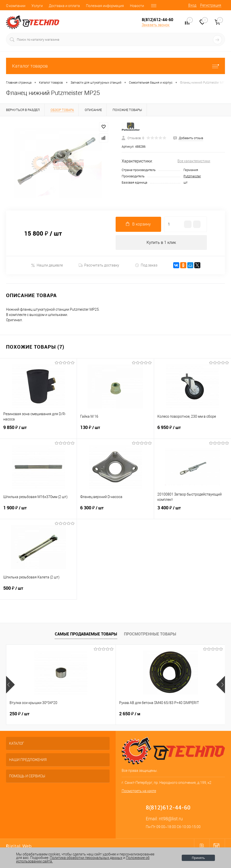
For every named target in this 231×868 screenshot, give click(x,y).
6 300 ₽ (115, 511)
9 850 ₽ (38, 431)
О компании (16, 6)
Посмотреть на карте (139, 791)
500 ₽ (38, 591)
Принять (198, 858)
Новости (137, 6)
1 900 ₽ (38, 511)
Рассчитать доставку (99, 265)
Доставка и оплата (64, 6)
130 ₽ (115, 431)
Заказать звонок (156, 25)
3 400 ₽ (193, 511)
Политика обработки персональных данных (86, 858)
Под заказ (146, 265)
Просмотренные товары (150, 634)
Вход (192, 5)
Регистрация (211, 5)
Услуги (37, 6)
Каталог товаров (116, 66)
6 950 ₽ (193, 431)
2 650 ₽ (93, 714)
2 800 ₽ (167, 714)
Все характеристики (194, 161)
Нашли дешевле (47, 265)
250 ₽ (19, 714)
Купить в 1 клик (161, 242)
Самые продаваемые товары (86, 634)
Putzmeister (192, 176)
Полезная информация (105, 6)
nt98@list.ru (171, 819)
